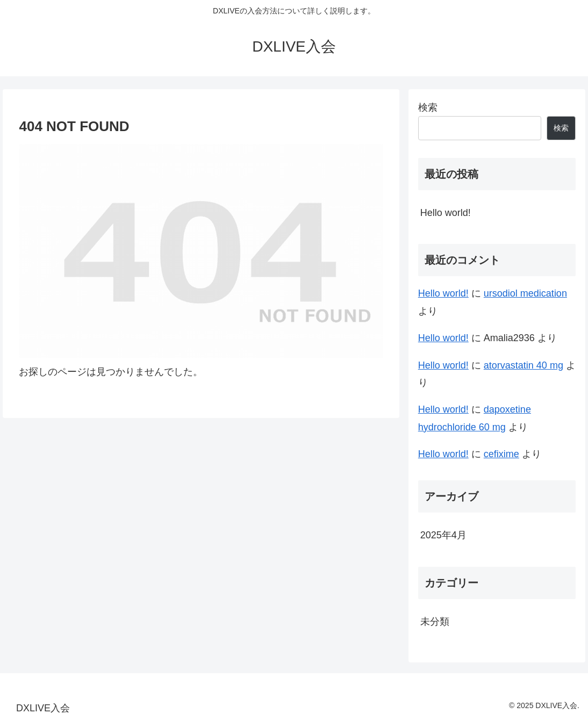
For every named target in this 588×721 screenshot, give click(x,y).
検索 (428, 107)
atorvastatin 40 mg (524, 365)
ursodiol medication (525, 293)
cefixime (501, 454)
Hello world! (446, 213)
